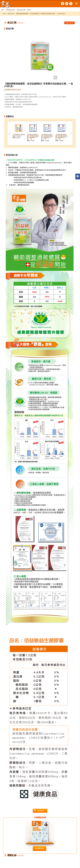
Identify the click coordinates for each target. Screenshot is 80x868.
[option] (40, 56)
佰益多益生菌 (21, 10)
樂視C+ (30, 10)
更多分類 (69, 23)
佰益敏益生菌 (10, 10)
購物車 (67, 4)
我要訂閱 (40, 848)
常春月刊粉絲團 (78, 176)
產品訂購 (11, 14)
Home (4, 14)
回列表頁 (39, 811)
